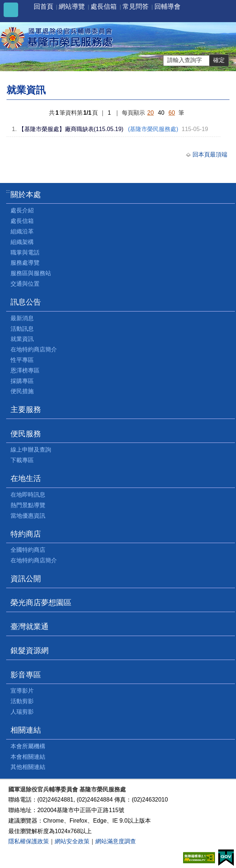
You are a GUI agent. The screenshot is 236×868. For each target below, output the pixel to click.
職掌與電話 (25, 252)
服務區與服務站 (31, 273)
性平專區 (22, 360)
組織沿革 (22, 231)
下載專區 (22, 460)
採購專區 (22, 381)
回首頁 (44, 7)
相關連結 (26, 730)
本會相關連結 (28, 757)
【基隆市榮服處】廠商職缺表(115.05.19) (71, 129)
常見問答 (136, 7)
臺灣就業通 (30, 626)
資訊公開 (26, 578)
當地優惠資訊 (28, 516)
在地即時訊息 (28, 495)
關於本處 (26, 194)
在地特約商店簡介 (34, 349)
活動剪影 (22, 701)
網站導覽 (72, 7)
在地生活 (26, 478)
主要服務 (26, 409)
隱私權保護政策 (29, 841)
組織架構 (22, 242)
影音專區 (26, 675)
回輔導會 (167, 7)
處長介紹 (22, 210)
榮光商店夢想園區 (41, 602)
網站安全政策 (72, 841)
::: (8, 191)
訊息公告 (26, 302)
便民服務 (26, 434)
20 (150, 113)
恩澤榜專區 (25, 370)
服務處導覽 (25, 263)
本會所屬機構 (28, 746)
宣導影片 (22, 691)
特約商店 (26, 534)
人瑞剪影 (22, 712)
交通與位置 (25, 284)
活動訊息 (22, 329)
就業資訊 (22, 339)
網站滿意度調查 (116, 841)
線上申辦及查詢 (31, 450)
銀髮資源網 (30, 650)
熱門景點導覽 (28, 505)
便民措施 (22, 391)
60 (172, 113)
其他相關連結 (28, 767)
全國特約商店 (28, 550)
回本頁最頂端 (210, 154)
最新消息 (22, 318)
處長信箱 (104, 7)
